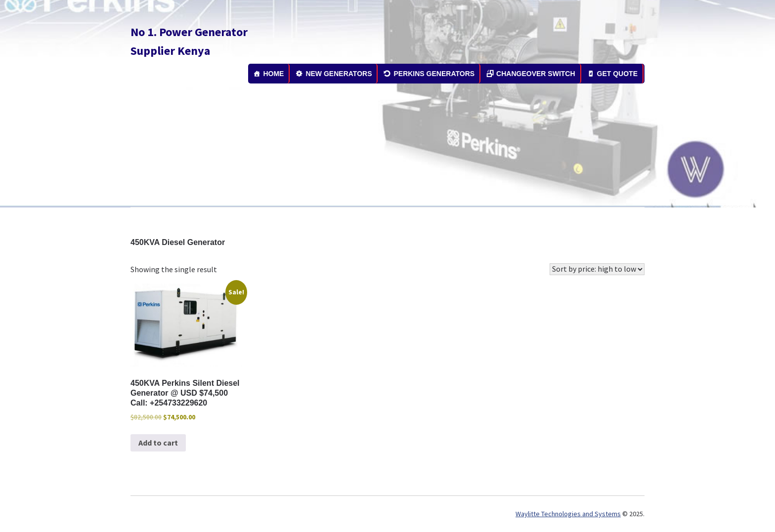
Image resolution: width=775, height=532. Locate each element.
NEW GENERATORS (339, 74)
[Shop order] (597, 269)
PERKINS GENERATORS (434, 74)
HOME (273, 74)
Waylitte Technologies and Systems (568, 514)
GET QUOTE (617, 74)
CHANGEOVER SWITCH (536, 74)
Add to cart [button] (158, 443)
